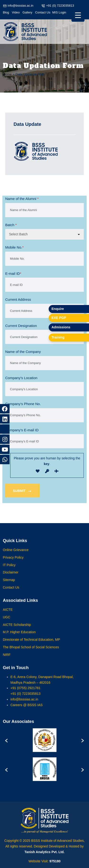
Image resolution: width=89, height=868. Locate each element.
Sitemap (9, 584)
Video (16, 12)
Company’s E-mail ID (22, 430)
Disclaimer (11, 577)
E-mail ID (13, 274)
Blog (6, 12)
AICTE (8, 614)
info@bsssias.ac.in (21, 6)
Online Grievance (16, 554)
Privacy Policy (13, 562)
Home (7, 74)
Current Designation (21, 326)
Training (58, 337)
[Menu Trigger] (78, 15)
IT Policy (9, 569)
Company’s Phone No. (23, 404)
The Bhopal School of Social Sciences (31, 652)
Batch (11, 225)
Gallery (27, 12)
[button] (6, 745)
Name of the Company (23, 352)
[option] (44, 745)
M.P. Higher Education (19, 637)
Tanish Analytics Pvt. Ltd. (44, 852)
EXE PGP (59, 318)
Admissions (61, 327)
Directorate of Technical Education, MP (31, 644)
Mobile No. (14, 247)
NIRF (7, 659)
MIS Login (59, 12)
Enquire (58, 309)
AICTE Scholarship (17, 629)
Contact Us (43, 12)
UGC (7, 622)
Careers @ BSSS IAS (27, 709)
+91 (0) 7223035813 (60, 6)
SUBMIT (22, 491)
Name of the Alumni (22, 199)
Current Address (18, 299)
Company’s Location (21, 378)
